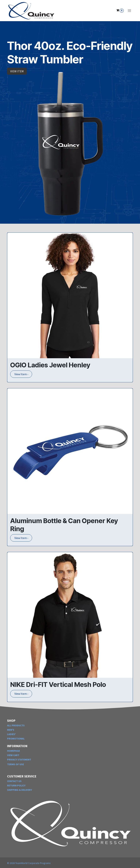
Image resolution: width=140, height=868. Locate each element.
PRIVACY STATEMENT (19, 760)
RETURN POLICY (16, 785)
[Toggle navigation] (130, 11)
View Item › (21, 374)
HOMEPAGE (13, 751)
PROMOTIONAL (16, 739)
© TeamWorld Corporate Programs (29, 863)
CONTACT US (14, 781)
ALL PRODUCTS (16, 725)
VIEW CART (13, 755)
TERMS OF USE (15, 764)
